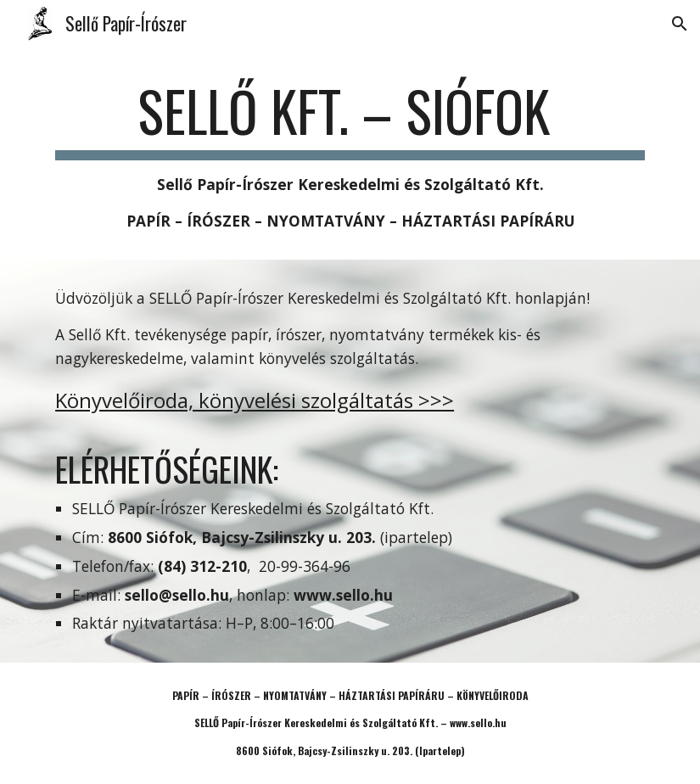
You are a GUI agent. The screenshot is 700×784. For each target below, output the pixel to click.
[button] (680, 24)
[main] (350, 155)
